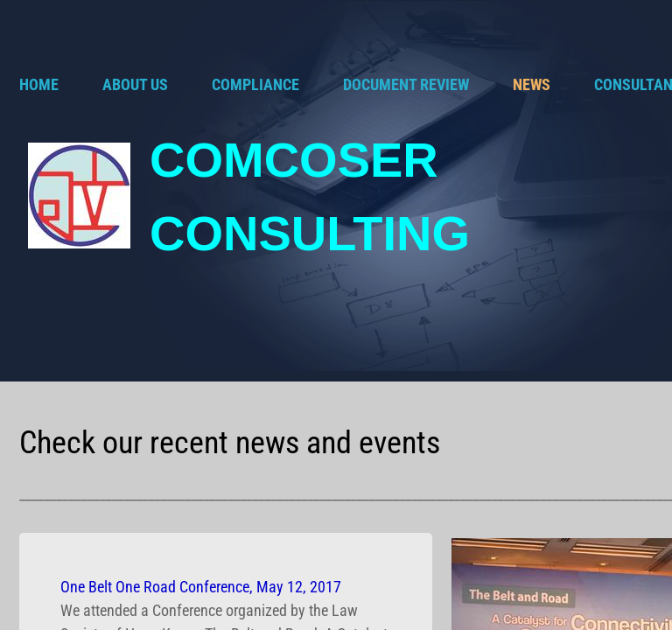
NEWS (532, 84)
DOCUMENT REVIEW (406, 84)
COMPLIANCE (255, 84)
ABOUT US (135, 84)
